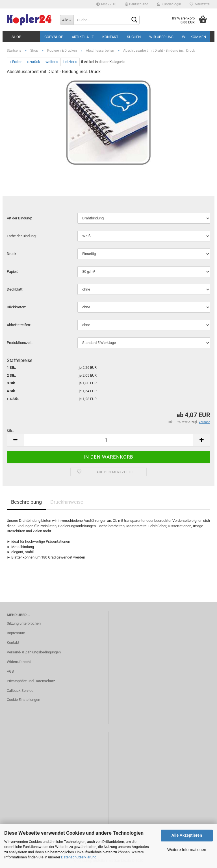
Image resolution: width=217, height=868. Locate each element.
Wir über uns (161, 37)
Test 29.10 (106, 4)
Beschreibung (26, 502)
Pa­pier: (12, 271)
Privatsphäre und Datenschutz (31, 681)
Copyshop (54, 37)
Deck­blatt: (15, 289)
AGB (10, 671)
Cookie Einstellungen (23, 700)
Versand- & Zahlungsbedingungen (34, 652)
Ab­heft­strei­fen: (19, 325)
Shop (16, 37)
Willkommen (194, 37)
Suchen (134, 37)
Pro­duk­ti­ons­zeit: (20, 343)
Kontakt (110, 37)
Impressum (16, 633)
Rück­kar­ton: (16, 307)
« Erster (16, 62)
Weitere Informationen (187, 850)
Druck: (12, 254)
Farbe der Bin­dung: (22, 236)
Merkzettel (200, 4)
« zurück (33, 62)
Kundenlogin (169, 4)
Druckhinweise (67, 502)
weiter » (52, 62)
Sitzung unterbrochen (24, 623)
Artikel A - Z (83, 37)
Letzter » (70, 62)
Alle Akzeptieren (187, 835)
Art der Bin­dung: (19, 218)
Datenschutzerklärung (79, 857)
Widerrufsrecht (19, 662)
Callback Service (20, 691)
